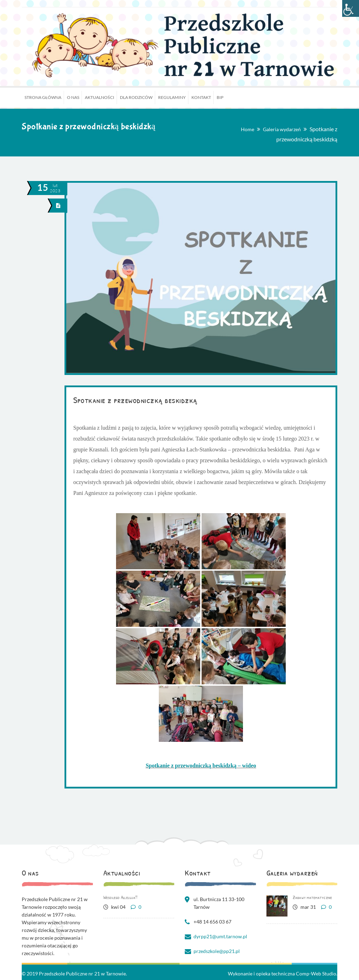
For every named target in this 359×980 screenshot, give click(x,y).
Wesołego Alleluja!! (121, 897)
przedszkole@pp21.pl (217, 951)
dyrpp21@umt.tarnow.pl (220, 936)
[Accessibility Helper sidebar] (351, 8)
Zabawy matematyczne (313, 897)
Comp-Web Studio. (317, 974)
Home (248, 129)
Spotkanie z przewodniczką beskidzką (135, 400)
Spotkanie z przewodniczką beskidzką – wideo (201, 766)
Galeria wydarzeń (282, 129)
